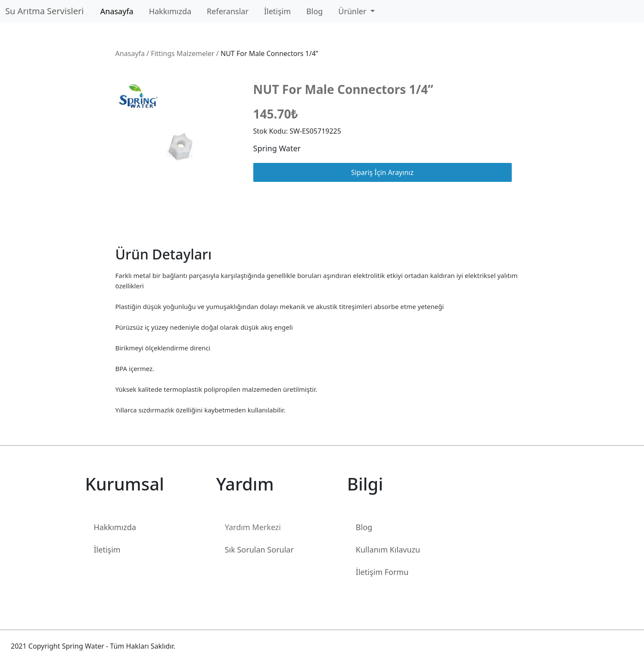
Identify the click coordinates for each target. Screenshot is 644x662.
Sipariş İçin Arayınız (382, 172)
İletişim (277, 11)
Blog (314, 11)
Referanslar (228, 11)
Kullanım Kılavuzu (388, 550)
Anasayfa (117, 11)
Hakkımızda (170, 11)
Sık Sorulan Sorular (259, 550)
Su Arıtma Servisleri (47, 11)
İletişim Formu (382, 572)
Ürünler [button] (353, 11)
